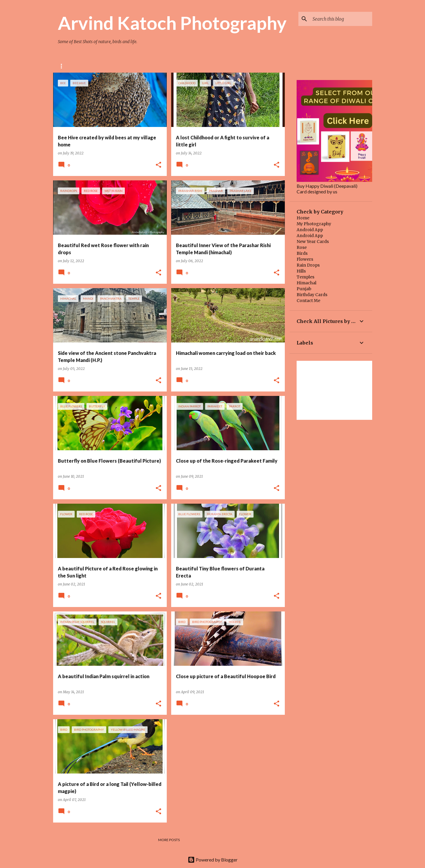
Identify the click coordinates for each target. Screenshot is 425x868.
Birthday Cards (312, 295)
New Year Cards (313, 242)
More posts (169, 840)
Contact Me (308, 301)
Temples (305, 277)
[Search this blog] (341, 19)
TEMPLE (137, 66)
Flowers (305, 259)
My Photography (314, 224)
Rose (63, 66)
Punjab (304, 289)
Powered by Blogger (213, 860)
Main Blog (200, 66)
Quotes (230, 66)
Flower (88, 66)
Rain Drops (308, 265)
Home (303, 218)
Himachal (307, 283)
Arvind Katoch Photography (172, 23)
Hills (301, 271)
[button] (158, 165)
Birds (302, 253)
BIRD (113, 66)
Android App (310, 230)
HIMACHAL (167, 66)
